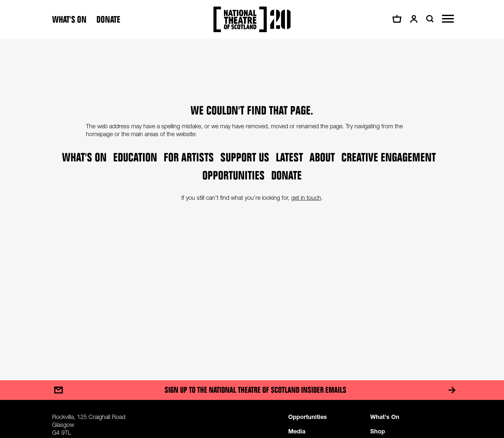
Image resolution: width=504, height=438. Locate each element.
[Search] (429, 19)
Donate (108, 20)
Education (135, 157)
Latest (289, 157)
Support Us (245, 157)
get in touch (306, 198)
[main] (252, 203)
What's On (385, 417)
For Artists (189, 157)
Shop (378, 431)
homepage (99, 134)
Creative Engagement (389, 157)
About (322, 157)
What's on (69, 20)
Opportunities (233, 175)
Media (297, 431)
